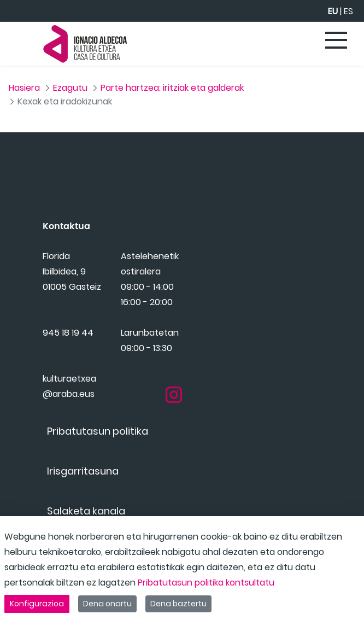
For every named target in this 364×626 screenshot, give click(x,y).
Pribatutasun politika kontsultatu (206, 583)
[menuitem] (98, 444)
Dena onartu (107, 604)
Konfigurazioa (37, 604)
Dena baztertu (178, 604)
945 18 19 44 (68, 351)
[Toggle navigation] (337, 41)
